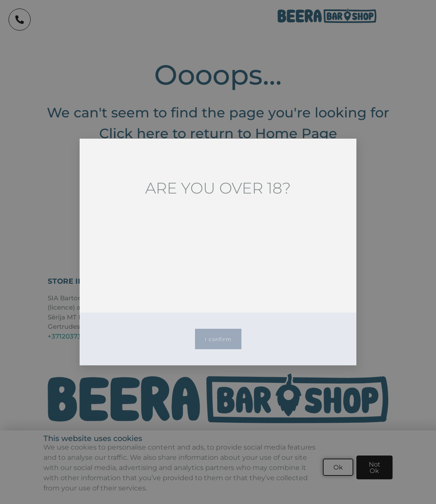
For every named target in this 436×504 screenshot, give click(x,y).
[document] (218, 252)
